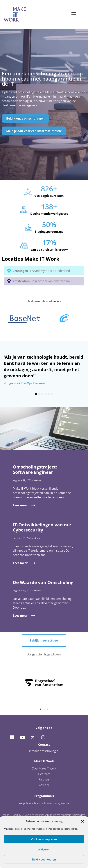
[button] (82, 821)
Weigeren (44, 849)
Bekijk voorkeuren (44, 859)
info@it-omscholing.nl (44, 751)
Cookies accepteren (44, 839)
